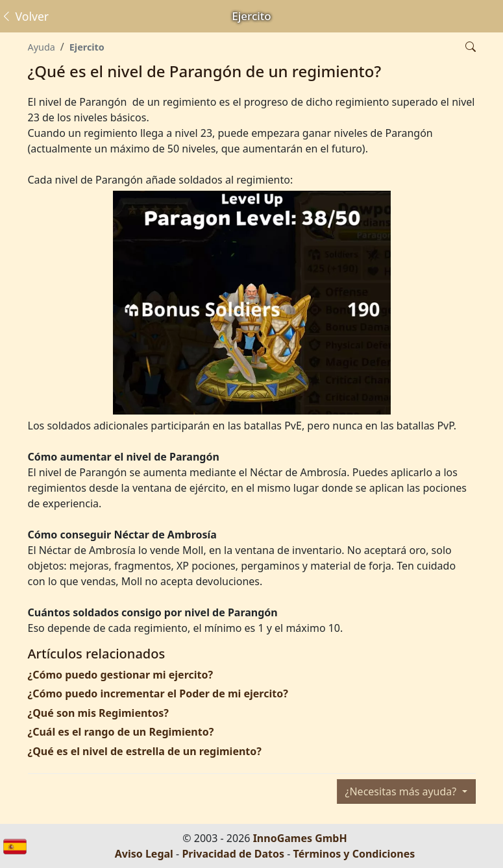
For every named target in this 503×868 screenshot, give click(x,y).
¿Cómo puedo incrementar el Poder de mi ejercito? (158, 693)
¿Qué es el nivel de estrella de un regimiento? (145, 751)
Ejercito (87, 47)
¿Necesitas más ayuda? (402, 791)
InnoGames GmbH (300, 838)
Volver (25, 16)
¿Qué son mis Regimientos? (98, 713)
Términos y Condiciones (354, 854)
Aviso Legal (144, 854)
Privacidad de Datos (233, 854)
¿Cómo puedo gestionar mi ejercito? (121, 675)
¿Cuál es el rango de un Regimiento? (121, 732)
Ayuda (42, 47)
